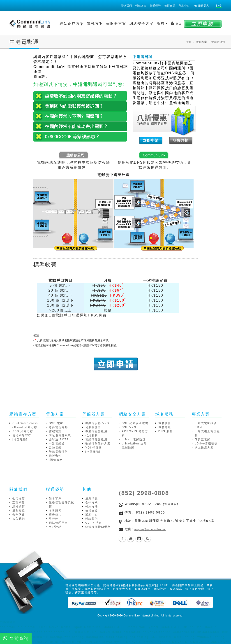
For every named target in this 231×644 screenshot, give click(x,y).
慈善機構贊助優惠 (98, 527)
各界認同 (55, 511)
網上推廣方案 (204, 448)
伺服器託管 (93, 427)
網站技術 (19, 507)
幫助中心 (184, 6)
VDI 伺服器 (94, 448)
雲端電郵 (55, 431)
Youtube (131, 538)
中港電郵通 (57, 444)
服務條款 (19, 511)
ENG (219, 6)
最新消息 (92, 498)
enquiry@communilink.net (150, 529)
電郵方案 (95, 24)
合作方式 (92, 502)
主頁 (189, 42)
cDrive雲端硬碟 (206, 444)
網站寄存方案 (72, 24)
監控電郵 (55, 448)
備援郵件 (55, 456)
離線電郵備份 (58, 452)
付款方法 (141, 6)
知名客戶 (55, 498)
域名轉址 (165, 427)
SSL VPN (129, 427)
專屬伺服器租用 (96, 431)
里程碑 (54, 519)
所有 (162, 23)
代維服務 (92, 435)
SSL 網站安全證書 (135, 423)
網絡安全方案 (141, 24)
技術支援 (170, 6)
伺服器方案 (116, 24)
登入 (176, 23)
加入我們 (19, 519)
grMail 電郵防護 (134, 439)
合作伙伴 (19, 515)
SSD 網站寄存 (23, 431)
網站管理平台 (58, 523)
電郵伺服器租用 (96, 439)
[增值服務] (20, 439)
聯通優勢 (155, 6)
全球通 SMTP (59, 439)
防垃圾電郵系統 (60, 435)
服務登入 (202, 6)
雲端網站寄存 (22, 435)
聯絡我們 (126, 6)
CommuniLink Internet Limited (141, 616)
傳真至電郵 (203, 439)
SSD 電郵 (56, 423)
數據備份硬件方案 (98, 444)
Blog (147, 538)
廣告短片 (55, 515)
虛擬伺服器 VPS (97, 423)
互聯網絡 (19, 502)
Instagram (139, 538)
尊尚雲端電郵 (58, 427)
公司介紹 (19, 498)
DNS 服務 (166, 431)
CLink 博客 (94, 523)
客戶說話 (55, 527)
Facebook (122, 538)
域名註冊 (165, 423)
